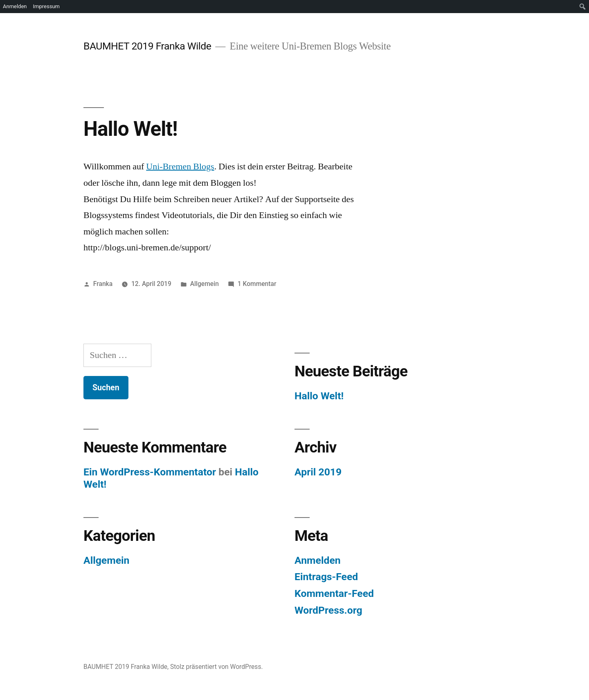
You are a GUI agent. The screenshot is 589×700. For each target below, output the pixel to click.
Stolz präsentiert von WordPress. (217, 667)
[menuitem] (583, 7)
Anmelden (318, 560)
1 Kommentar (257, 284)
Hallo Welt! (130, 129)
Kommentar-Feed (334, 593)
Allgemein (205, 284)
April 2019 (318, 472)
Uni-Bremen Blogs (180, 167)
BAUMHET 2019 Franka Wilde (147, 46)
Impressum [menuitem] (46, 6)
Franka (103, 284)
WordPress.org (328, 610)
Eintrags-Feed (326, 577)
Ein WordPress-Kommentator (150, 472)
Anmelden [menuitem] (15, 6)
